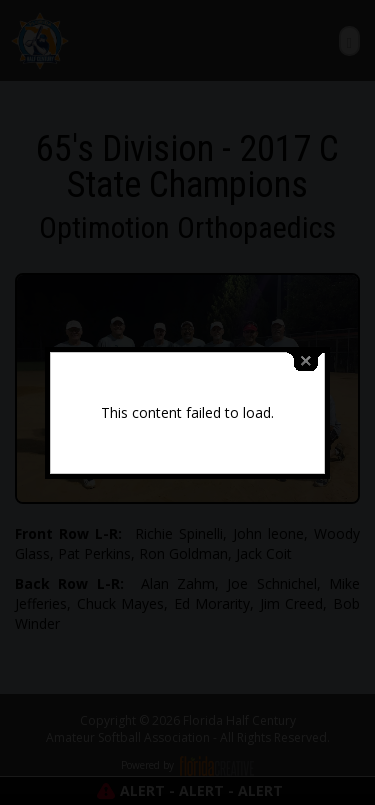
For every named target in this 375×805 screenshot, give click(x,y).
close (306, 359)
